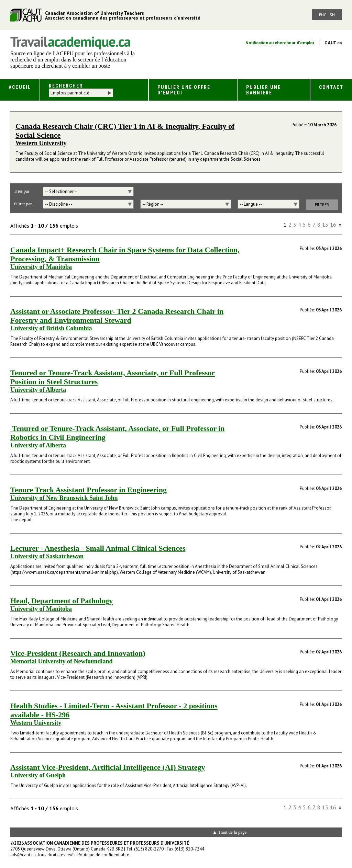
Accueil (20, 87)
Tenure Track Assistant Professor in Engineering (89, 490)
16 (333, 225)
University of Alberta (38, 390)
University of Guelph (38, 775)
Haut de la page (233, 832)
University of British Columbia (51, 328)
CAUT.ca (333, 43)
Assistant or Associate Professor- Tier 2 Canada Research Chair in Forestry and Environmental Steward (117, 316)
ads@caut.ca (23, 855)
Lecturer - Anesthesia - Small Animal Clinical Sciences (98, 548)
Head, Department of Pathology (62, 601)
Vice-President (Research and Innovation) (78, 653)
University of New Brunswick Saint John (64, 498)
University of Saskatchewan (47, 556)
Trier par (21, 191)
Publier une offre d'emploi (184, 90)
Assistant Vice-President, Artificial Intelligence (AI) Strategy (108, 767)
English (327, 15)
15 (325, 225)
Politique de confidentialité (103, 855)
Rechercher (66, 86)
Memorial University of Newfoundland (61, 661)
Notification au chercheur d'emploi (280, 43)
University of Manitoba (41, 267)
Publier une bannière (263, 90)
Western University (41, 143)
